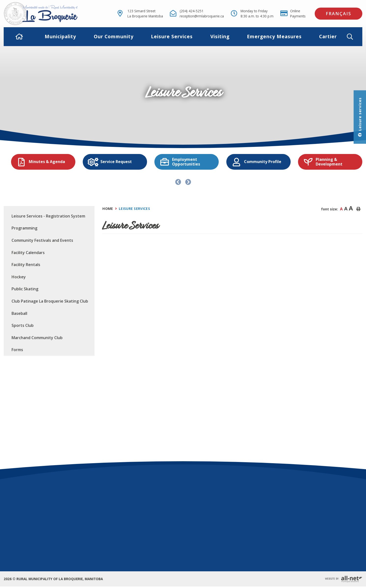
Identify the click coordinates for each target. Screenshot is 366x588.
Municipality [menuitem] (60, 36)
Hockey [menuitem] (19, 277)
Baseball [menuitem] (19, 313)
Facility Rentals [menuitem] (26, 265)
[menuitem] (19, 37)
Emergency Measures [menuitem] (274, 36)
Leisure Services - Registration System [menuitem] (48, 216)
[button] (354, 37)
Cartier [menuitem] (328, 36)
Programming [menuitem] (24, 228)
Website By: (344, 579)
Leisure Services (134, 209)
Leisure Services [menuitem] (172, 36)
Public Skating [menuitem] (25, 289)
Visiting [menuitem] (220, 36)
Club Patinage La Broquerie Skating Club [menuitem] (50, 301)
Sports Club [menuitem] (23, 325)
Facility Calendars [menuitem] (28, 253)
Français (339, 13)
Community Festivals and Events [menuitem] (42, 240)
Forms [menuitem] (17, 350)
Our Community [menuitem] (114, 36)
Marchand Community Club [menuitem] (37, 338)
